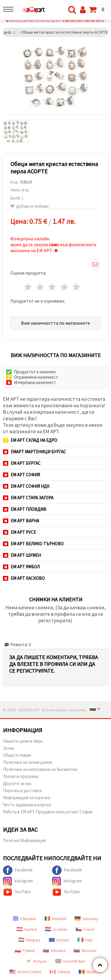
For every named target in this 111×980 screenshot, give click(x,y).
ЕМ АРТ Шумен (22, 555)
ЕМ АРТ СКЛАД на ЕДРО (30, 440)
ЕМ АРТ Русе (19, 532)
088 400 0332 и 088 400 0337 (83, 21)
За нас (9, 748)
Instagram (18, 881)
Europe (59, 940)
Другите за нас (17, 783)
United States (25, 972)
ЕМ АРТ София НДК (26, 486)
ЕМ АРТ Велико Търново (33, 544)
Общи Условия (17, 755)
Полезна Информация (24, 840)
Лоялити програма (21, 776)
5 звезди (77, 287)
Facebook (18, 870)
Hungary (29, 940)
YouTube (17, 892)
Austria (27, 929)
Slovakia (54, 951)
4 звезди (64, 287)
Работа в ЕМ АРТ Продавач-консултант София (48, 812)
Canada (60, 972)
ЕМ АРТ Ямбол (21, 567)
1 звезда (28, 287)
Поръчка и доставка (22, 791)
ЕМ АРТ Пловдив (25, 509)
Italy (85, 940)
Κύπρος (36, 961)
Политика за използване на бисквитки (40, 769)
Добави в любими (29, 206)
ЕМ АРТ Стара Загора (28, 498)
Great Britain (70, 961)
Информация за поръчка (26, 798)
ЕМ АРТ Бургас (22, 463)
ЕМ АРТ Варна (21, 521)
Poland (25, 951)
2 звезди (40, 287)
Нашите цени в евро (23, 741)
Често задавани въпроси (27, 805)
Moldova (90, 972)
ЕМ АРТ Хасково (24, 578)
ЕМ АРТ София (21, 475)
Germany (86, 919)
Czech (85, 929)
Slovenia (85, 951)
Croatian (56, 929)
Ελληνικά (24, 919)
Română (55, 919)
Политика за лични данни (28, 762)
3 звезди (53, 287)
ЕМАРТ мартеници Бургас (34, 452)
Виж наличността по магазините (55, 323)
